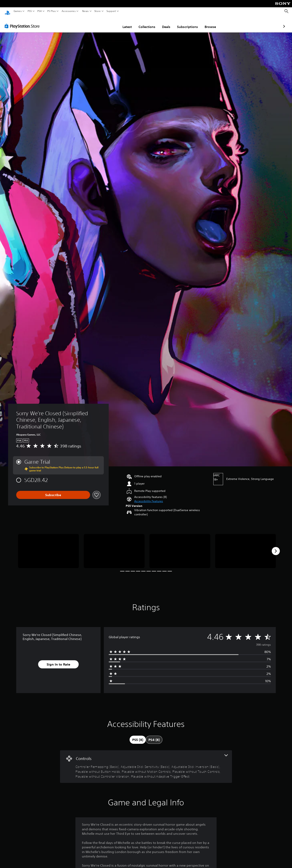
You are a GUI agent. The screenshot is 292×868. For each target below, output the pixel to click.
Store (98, 11)
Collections (123, 23)
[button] (149, 497)
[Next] (276, 547)
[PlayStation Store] (23, 22)
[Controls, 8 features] (146, 763)
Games (18, 11)
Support (111, 11)
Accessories (69, 11)
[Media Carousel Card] (48, 547)
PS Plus (52, 11)
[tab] (138, 736)
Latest (103, 23)
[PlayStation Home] (8, 11)
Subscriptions (164, 23)
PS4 (40, 11)
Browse (187, 23)
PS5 (30, 11)
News (85, 11)
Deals (142, 23)
